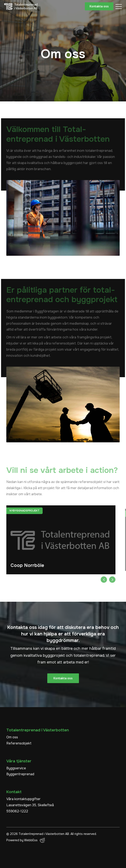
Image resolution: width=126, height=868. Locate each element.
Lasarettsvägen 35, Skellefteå (30, 805)
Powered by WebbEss (26, 840)
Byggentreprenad (20, 774)
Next (112, 580)
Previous (104, 580)
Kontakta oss (99, 6)
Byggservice (16, 768)
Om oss (12, 737)
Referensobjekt (19, 743)
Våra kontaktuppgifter (23, 799)
